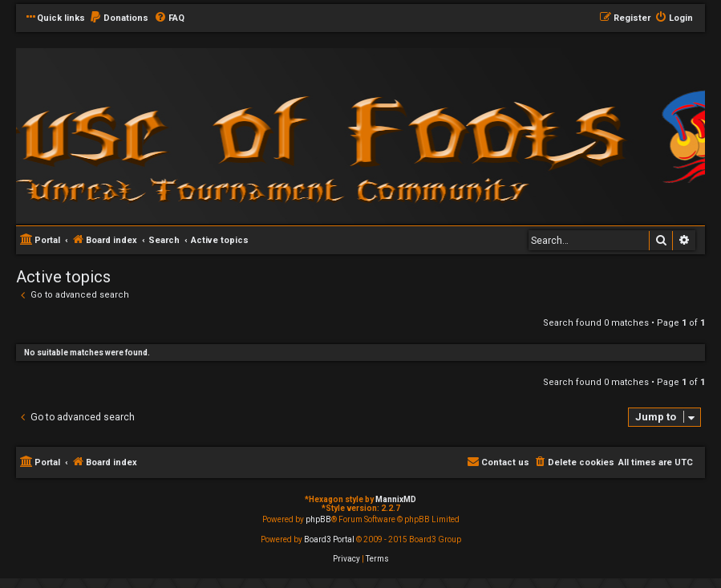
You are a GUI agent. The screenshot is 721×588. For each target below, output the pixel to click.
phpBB (318, 519)
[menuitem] (119, 18)
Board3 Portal (329, 539)
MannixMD (396, 499)
